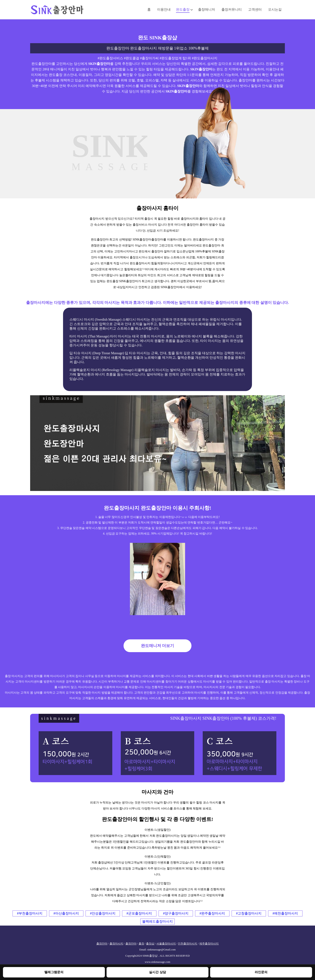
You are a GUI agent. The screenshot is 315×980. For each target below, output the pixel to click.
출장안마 (102, 944)
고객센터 (255, 9)
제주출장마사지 (209, 944)
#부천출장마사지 (30, 913)
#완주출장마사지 (212, 913)
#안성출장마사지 (103, 913)
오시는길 (275, 9)
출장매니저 (207, 9)
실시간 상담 (157, 972)
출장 (141, 944)
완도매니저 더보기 (158, 646)
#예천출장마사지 (285, 913)
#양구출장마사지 (176, 913)
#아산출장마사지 (66, 913)
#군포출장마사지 (139, 913)
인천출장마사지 (188, 944)
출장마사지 (116, 944)
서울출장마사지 (166, 944)
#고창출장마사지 (249, 913)
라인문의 (261, 972)
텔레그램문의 (54, 972)
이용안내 (164, 9)
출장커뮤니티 (232, 9)
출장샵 (150, 944)
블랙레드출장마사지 (157, 921)
